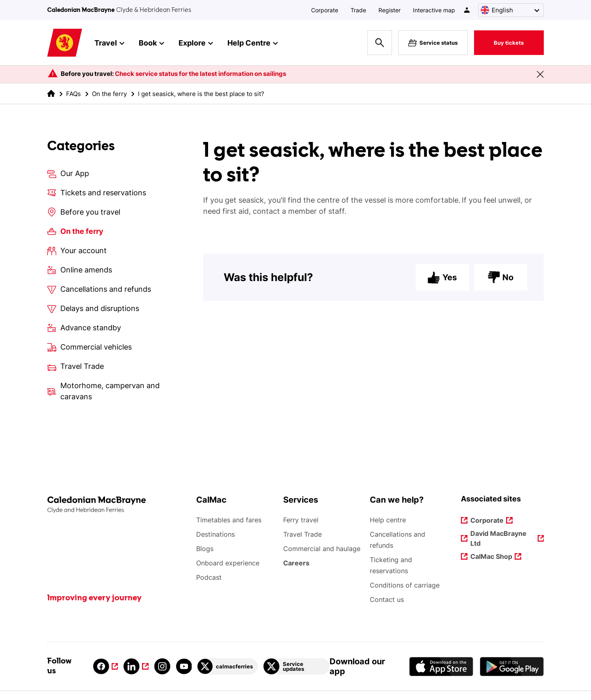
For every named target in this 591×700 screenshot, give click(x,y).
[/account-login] (467, 10)
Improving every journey (94, 598)
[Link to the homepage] (118, 505)
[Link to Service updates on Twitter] (296, 666)
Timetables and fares (229, 520)
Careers (297, 563)
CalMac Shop (492, 557)
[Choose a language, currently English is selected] (511, 10)
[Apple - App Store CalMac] (441, 666)
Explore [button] (196, 43)
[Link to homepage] (65, 43)
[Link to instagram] (162, 666)
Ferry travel (301, 520)
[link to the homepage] (51, 93)
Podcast (209, 577)
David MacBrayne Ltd (499, 538)
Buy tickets (509, 43)
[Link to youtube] (184, 666)
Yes (442, 277)
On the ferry (109, 94)
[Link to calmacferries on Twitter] (228, 666)
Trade (358, 10)
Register (389, 10)
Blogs (205, 549)
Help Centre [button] (253, 43)
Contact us (387, 599)
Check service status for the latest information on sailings (200, 74)
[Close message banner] (540, 74)
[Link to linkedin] (136, 666)
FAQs (73, 94)
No (501, 277)
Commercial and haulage (322, 549)
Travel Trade (302, 534)
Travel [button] (109, 43)
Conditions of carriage (405, 585)
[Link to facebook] (105, 666)
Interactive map (434, 10)
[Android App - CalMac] (512, 666)
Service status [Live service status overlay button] (433, 43)
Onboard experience (228, 563)
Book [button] (151, 43)
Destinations (215, 534)
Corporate (325, 10)
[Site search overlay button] (380, 43)
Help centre (388, 520)
